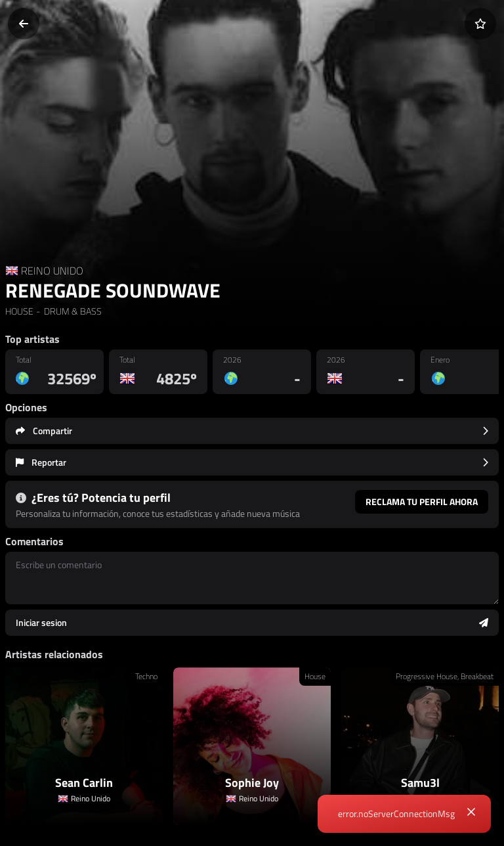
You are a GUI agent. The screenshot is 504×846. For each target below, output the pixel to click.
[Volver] (24, 24)
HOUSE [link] (19, 311)
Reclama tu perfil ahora (422, 501)
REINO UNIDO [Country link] (52, 271)
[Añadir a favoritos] (480, 24)
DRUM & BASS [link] (72, 311)
